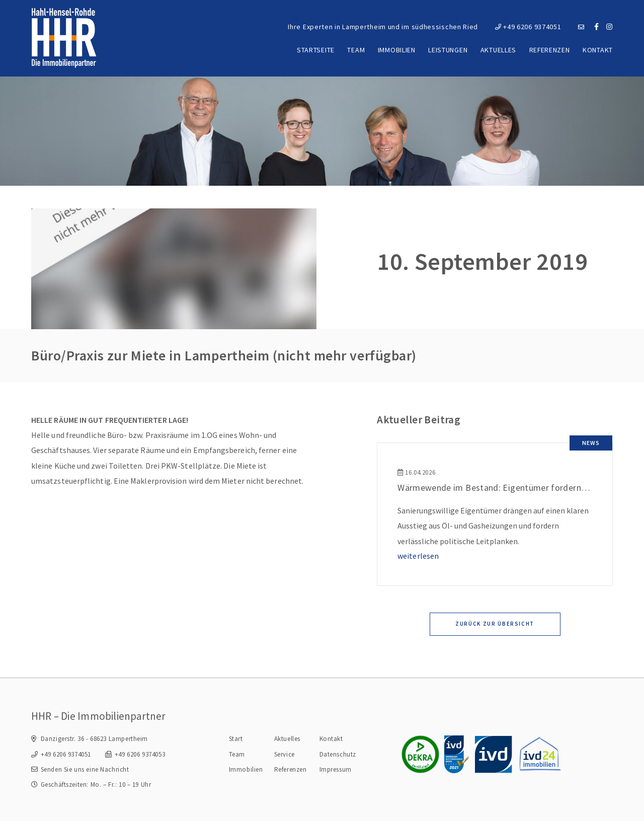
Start (236, 739)
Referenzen (550, 50)
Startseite (316, 50)
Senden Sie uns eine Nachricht (85, 769)
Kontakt (598, 50)
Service (285, 754)
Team (356, 50)
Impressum (336, 769)
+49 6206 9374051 (528, 27)
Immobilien (397, 50)
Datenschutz (338, 754)
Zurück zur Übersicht (495, 624)
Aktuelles (498, 50)
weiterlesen (418, 556)
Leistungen (448, 50)
